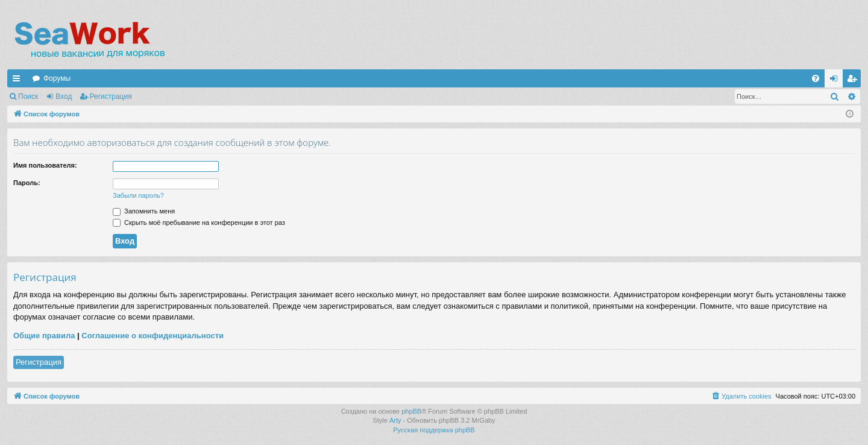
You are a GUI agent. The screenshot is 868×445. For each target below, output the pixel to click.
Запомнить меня (144, 211)
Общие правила (44, 336)
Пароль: (27, 183)
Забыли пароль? (138, 195)
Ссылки (19, 81)
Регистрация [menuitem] (854, 81)
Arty (395, 420)
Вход (64, 96)
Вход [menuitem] (836, 81)
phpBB (411, 411)
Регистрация (111, 96)
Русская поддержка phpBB (434, 430)
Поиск (28, 96)
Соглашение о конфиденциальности (153, 336)
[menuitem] (816, 78)
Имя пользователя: (45, 165)
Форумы (57, 78)
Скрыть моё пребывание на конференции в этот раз (199, 222)
